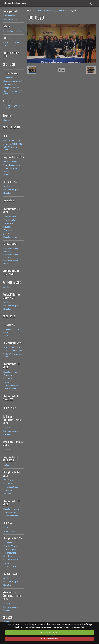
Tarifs (6, 335)
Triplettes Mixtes (11, 220)
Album (40, 11)
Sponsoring (8, 115)
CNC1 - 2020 (9, 316)
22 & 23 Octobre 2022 (13, 144)
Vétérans (7, 494)
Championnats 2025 (12, 538)
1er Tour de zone (11, 162)
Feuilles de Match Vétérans (11, 256)
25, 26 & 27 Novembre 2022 (13, 355)
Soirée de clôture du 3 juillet (13, 92)
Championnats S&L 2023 (12, 210)
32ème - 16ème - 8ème (11, 170)
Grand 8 (7, 174)
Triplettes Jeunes (11, 550)
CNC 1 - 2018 (9, 65)
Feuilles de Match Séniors (11, 250)
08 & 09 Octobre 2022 (13, 141)
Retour (61, 70)
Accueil (32, 11)
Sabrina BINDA (10, 78)
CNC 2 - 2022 (9, 408)
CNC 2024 (8, 523)
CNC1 (6, 528)
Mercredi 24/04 (10, 84)
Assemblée (8, 101)
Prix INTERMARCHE (12, 282)
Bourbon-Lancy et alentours (11, 44)
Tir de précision (10, 217)
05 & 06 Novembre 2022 (12, 149)
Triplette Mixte (10, 512)
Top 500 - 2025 (10, 574)
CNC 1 (6, 136)
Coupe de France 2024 (13, 157)
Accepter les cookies (49, 632)
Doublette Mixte (11, 560)
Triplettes (8, 230)
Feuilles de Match (11, 244)
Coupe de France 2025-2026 (11, 459)
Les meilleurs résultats (13, 31)
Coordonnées (9, 16)
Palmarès (7, 26)
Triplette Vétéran (11, 546)
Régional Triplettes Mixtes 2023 (12, 296)
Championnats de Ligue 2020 (11, 272)
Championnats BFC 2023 (12, 366)
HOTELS (6, 38)
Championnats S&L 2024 (12, 474)
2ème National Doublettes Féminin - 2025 (13, 596)
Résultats (8, 193)
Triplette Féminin (11, 516)
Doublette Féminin (11, 509)
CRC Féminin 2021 (11, 127)
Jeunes (6, 234)
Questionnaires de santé (11, 331)
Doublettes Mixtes (11, 237)
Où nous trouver (10, 19)
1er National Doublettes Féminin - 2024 (13, 420)
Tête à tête (8, 223)
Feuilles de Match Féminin (11, 262)
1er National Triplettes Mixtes (13, 443)
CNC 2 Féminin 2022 (13, 343)
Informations (9, 200)
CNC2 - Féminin (10, 531)
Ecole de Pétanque (11, 73)
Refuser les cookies (49, 639)
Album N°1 (50, 11)
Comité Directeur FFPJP (11, 54)
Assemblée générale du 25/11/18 (14, 107)
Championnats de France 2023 (11, 398)
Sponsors (7, 120)
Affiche (7, 186)
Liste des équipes (11, 190)
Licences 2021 (9, 325)
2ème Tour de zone (12, 165)
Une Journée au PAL (12, 88)
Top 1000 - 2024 (11, 182)
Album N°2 (61, 11)
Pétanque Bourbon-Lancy (14, 3)
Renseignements (10, 11)
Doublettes (8, 227)
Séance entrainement (13, 81)
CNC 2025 (8, 618)
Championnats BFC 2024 (12, 503)
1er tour (7, 465)
